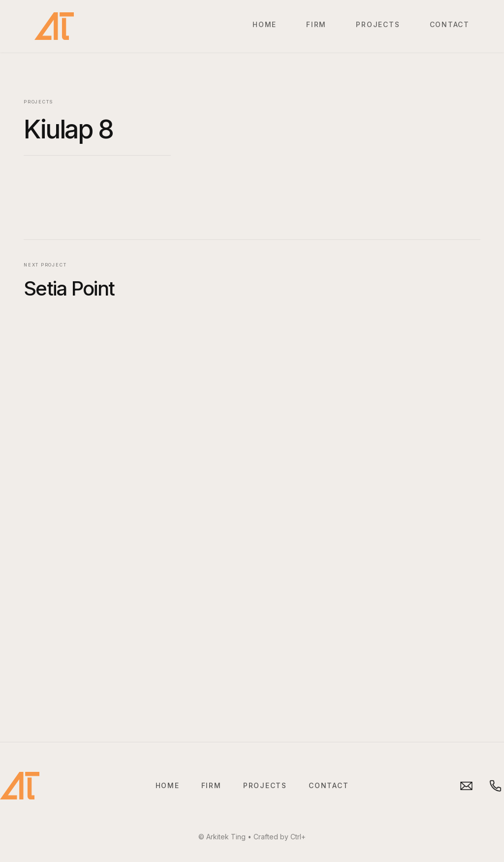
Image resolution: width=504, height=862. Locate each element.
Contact (450, 24)
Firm (316, 24)
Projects (378, 24)
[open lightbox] (348, 102)
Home (265, 24)
